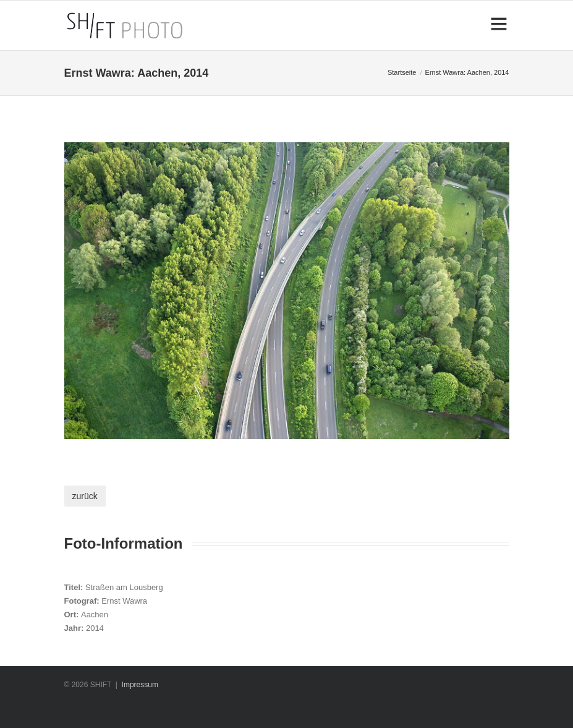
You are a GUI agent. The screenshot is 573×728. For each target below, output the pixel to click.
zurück (85, 496)
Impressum (140, 685)
